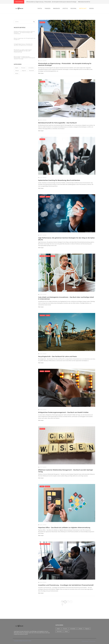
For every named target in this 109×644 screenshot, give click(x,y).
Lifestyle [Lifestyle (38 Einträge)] (17, 71)
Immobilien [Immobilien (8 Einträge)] (31, 68)
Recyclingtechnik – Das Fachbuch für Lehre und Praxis (57, 356)
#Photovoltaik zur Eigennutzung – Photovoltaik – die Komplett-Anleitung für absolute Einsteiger (51, 2)
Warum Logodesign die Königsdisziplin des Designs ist (25, 39)
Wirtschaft (42, 22)
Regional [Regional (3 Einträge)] (24, 71)
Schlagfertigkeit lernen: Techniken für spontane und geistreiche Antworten (23, 45)
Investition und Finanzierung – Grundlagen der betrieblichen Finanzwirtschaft (66, 585)
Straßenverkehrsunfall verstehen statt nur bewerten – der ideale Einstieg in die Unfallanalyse (24, 33)
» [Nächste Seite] (71, 601)
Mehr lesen (41, 73)
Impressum (93, 641)
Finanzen (42, 371)
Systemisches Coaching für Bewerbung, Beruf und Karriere (59, 180)
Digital (42, 256)
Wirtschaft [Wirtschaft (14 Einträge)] (31, 71)
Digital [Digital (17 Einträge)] (17, 68)
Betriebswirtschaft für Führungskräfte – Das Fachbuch (57, 123)
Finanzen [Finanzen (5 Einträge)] (23, 68)
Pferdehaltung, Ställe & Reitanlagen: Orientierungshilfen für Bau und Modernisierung (23, 51)
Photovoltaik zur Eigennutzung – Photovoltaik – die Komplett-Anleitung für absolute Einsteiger (24, 58)
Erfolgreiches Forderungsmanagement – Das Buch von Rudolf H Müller (63, 412)
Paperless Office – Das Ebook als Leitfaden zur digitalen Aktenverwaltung (64, 528)
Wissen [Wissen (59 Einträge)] (17, 73)
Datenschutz (85, 641)
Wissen (48, 197)
